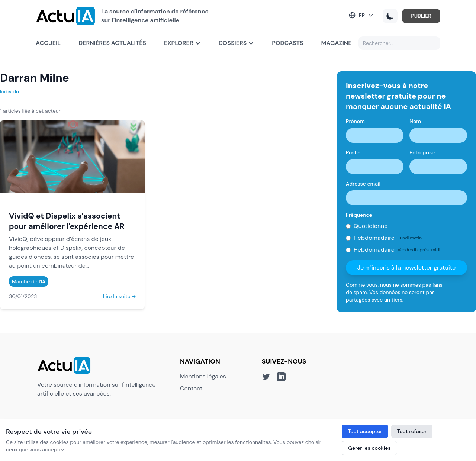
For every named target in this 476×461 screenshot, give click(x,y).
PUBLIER (421, 16)
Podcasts (287, 43)
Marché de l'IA (29, 281)
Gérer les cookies (369, 448)
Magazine (337, 43)
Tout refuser (412, 431)
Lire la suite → (119, 296)
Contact (191, 388)
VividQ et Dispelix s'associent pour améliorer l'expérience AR (67, 221)
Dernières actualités (112, 43)
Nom (415, 121)
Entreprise (422, 152)
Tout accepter (365, 431)
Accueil (48, 43)
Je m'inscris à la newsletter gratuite (407, 267)
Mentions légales (203, 376)
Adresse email (363, 184)
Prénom (355, 121)
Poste (353, 152)
